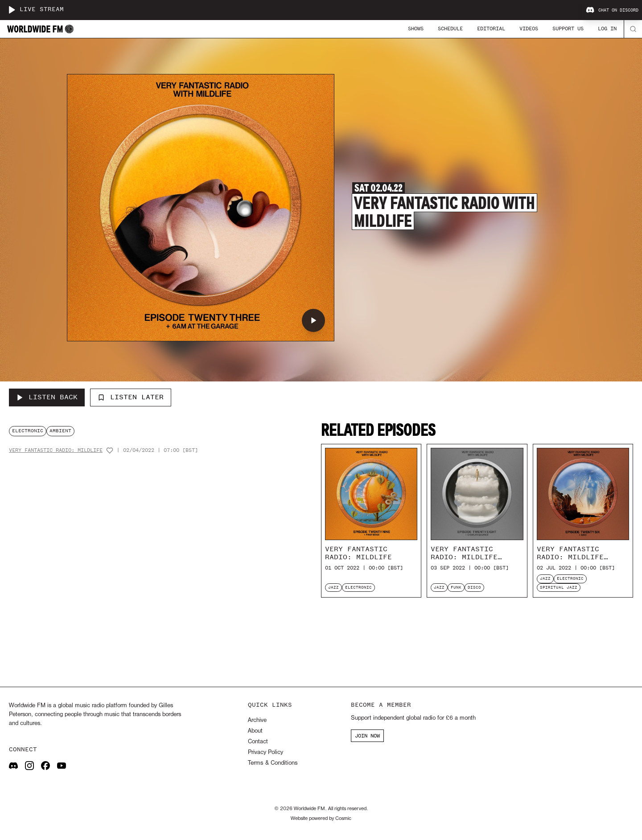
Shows (416, 29)
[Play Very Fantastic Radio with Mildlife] (313, 320)
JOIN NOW (367, 736)
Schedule (450, 29)
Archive (257, 720)
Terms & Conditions (273, 763)
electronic (28, 431)
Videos (529, 29)
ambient (60, 431)
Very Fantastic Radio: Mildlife (56, 450)
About (255, 731)
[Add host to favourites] (110, 451)
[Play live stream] (12, 10)
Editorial (491, 29)
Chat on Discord (612, 10)
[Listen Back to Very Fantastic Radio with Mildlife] (47, 397)
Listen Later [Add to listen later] (131, 397)
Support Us (568, 29)
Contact (258, 742)
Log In (607, 29)
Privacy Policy (265, 752)
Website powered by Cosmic (321, 819)
